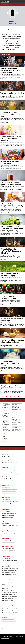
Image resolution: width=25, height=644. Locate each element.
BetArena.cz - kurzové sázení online (6, 421)
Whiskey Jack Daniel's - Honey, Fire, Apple (10, 505)
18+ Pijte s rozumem (19, 637)
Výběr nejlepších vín (6, 469)
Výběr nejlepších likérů (6, 567)
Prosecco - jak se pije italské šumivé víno (10, 477)
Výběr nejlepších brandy (7, 540)
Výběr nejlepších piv (6, 453)
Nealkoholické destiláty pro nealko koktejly (10, 613)
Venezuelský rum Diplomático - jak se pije (10, 489)
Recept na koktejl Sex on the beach (9, 595)
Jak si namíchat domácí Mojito (8, 583)
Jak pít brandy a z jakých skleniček (8, 542)
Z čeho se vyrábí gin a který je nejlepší (9, 513)
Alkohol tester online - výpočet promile (9, 621)
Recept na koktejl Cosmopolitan (8, 601)
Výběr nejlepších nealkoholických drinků (9, 607)
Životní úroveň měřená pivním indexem (9, 461)
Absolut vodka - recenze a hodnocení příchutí (10, 526)
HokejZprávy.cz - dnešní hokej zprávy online (7, 431)
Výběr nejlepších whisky (7, 499)
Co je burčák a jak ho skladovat (8, 479)
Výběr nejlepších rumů (6, 487)
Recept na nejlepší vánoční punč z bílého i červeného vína (11, 114)
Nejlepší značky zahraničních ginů (8, 515)
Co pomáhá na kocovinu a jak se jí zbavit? (10, 625)
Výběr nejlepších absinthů (7, 559)
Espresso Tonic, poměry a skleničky (9, 611)
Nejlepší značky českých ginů (8, 517)
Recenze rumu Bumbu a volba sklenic (9, 491)
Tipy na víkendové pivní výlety (12, 93)
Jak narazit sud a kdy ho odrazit (8, 459)
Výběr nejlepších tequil (6, 532)
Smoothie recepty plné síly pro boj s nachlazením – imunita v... (11, 139)
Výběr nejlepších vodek (6, 524)
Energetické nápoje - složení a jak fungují (10, 609)
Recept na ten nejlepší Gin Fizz (8, 599)
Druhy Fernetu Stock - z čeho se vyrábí (9, 571)
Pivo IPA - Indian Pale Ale (7, 457)
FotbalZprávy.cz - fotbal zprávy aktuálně (6, 426)
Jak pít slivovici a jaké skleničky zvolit (9, 550)
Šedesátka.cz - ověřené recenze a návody (6, 404)
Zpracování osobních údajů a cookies (8, 637)
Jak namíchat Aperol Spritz (7, 581)
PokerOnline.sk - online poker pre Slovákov (6, 440)
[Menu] (23, 2)
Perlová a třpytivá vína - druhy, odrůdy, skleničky (11, 471)
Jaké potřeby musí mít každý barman (9, 627)
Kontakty (9, 635)
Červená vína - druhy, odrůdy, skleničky (9, 473)
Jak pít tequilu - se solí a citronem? (8, 534)
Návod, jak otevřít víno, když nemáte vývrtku (10, 629)
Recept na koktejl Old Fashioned (8, 591)
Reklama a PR (3, 635)
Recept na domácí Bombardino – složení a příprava (10, 363)
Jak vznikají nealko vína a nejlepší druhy (9, 481)
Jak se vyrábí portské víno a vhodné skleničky (10, 475)
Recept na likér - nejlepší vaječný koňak (9, 575)
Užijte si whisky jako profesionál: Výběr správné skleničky (11, 251)
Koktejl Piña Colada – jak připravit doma (9, 585)
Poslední (19, 396)
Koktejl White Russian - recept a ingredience (10, 589)
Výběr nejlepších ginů (6, 511)
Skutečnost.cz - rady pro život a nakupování (7, 409)
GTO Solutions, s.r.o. (5, 638)
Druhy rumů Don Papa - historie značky (9, 493)
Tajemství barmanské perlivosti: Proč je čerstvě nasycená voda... (10, 70)
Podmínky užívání (14, 635)
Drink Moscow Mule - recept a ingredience (10, 597)
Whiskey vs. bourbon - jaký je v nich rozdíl (10, 503)
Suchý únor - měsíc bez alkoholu (8, 619)
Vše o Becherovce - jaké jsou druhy (9, 573)
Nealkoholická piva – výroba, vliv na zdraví (10, 463)
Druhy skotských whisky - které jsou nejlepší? (10, 501)
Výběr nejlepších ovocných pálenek (9, 548)
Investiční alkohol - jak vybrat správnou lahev (10, 623)
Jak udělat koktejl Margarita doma (8, 587)
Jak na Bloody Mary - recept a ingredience (10, 593)
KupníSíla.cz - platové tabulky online (6, 417)
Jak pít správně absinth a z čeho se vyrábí (10, 560)
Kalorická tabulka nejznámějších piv (9, 455)
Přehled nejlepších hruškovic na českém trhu (10, 552)
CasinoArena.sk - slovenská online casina (6, 435)
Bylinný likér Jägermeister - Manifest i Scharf (10, 569)
